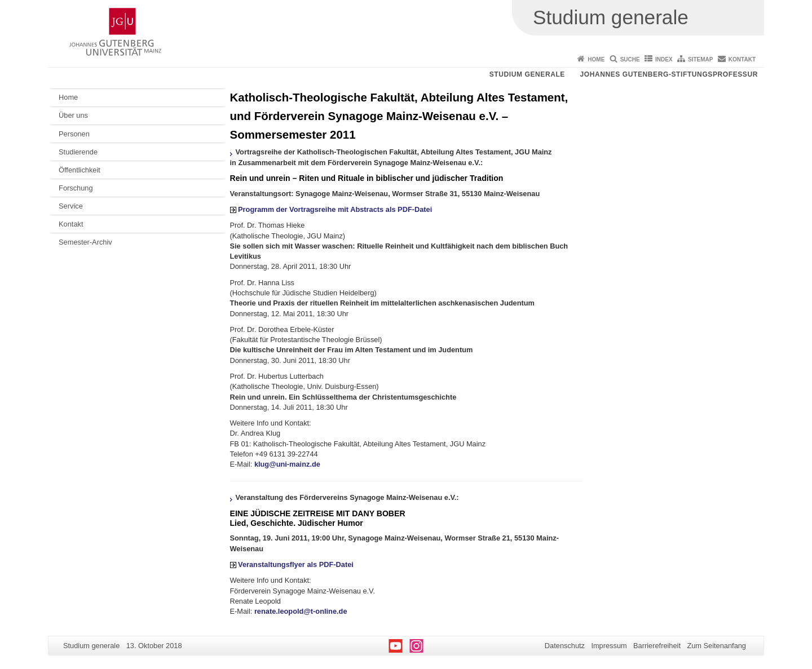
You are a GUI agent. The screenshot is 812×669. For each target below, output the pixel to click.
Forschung (76, 188)
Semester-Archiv (85, 242)
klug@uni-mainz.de (287, 464)
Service (71, 206)
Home (596, 59)
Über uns (73, 115)
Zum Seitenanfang (716, 646)
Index (664, 59)
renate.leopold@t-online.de (301, 611)
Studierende (78, 152)
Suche (630, 59)
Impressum (609, 646)
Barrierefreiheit (657, 646)
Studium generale (527, 74)
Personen (74, 134)
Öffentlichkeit (80, 170)
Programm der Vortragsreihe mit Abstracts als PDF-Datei (335, 209)
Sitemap (700, 59)
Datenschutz (565, 646)
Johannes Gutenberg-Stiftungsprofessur (669, 74)
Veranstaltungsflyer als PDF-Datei (296, 564)
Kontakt (742, 59)
